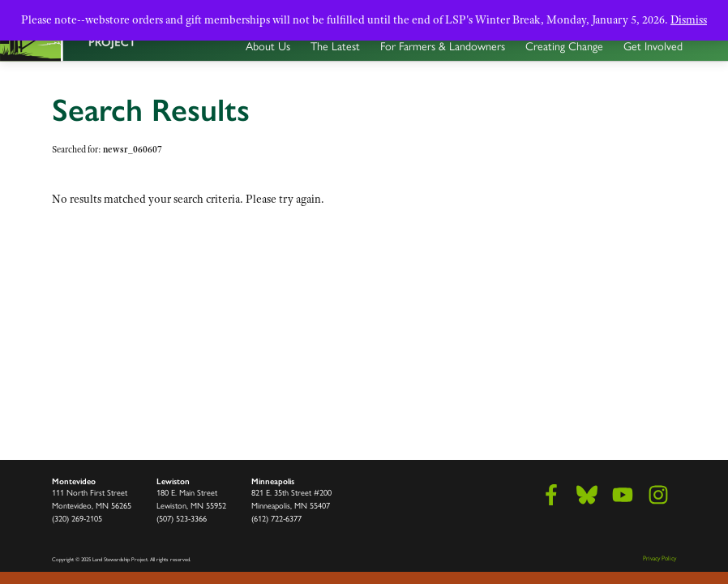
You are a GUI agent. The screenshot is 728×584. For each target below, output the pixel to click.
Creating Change (564, 46)
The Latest (335, 46)
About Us (268, 46)
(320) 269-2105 (77, 519)
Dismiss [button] (689, 19)
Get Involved (653, 46)
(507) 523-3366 (182, 519)
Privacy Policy (659, 558)
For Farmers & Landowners (443, 46)
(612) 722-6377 (276, 519)
